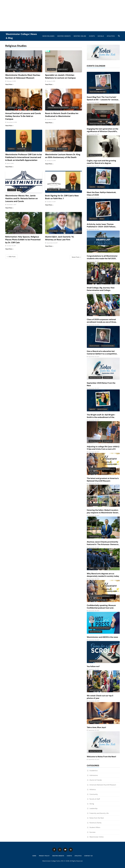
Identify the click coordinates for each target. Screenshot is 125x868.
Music (20, 107)
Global (21, 69)
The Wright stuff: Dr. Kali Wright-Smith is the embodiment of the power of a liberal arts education (101, 417)
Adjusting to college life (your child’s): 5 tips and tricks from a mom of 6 (103, 448)
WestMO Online (80, 36)
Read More (9, 84)
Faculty (104, 505)
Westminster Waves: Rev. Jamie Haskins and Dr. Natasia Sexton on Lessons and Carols (22, 201)
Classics (63, 233)
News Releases (48, 36)
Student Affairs (65, 192)
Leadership (93, 808)
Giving (92, 804)
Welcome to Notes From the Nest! (101, 757)
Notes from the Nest (95, 155)
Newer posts (76, 259)
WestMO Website (64, 36)
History (102, 219)
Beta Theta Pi (93, 219)
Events (92, 36)
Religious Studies (62, 69)
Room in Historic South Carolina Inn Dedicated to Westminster (63, 115)
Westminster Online (96, 837)
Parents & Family (95, 823)
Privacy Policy (44, 856)
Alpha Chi (92, 187)
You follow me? (93, 666)
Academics (11, 148)
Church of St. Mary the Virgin (98, 92)
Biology (104, 536)
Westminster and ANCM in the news (102, 637)
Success (92, 832)
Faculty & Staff (12, 69)
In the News (52, 69)
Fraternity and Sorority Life (99, 813)
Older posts (12, 259)
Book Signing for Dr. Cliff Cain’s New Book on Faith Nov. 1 (63, 199)
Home (34, 856)
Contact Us (88, 856)
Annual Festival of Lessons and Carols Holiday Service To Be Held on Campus (23, 116)
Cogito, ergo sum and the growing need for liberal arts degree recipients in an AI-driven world (101, 163)
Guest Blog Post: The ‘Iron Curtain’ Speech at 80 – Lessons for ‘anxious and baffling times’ (103, 100)
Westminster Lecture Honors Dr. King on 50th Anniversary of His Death (63, 156)
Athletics (111, 36)
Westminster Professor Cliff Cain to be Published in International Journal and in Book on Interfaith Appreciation (24, 158)
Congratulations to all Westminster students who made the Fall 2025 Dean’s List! (102, 259)
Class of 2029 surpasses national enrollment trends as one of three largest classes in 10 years (101, 322)
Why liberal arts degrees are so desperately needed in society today (103, 575)
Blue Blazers (101, 187)
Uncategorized (108, 378)
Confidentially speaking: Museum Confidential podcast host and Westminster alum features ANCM (102, 608)
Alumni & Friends (53, 233)
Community (102, 314)
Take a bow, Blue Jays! (96, 727)
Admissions (93, 314)
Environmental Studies (108, 346)
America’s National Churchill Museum (103, 785)
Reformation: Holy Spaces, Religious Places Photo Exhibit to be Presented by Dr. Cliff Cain (24, 242)
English (92, 568)
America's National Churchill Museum (58, 107)
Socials (101, 36)
